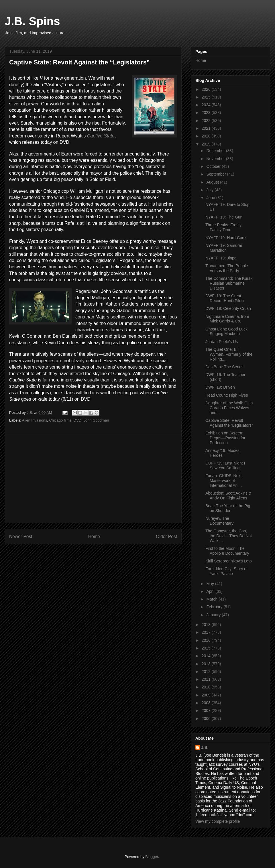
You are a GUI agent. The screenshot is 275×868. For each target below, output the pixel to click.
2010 (207, 687)
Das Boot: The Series (224, 367)
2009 (207, 695)
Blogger (152, 857)
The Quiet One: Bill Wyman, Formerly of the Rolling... (229, 354)
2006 (207, 719)
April (211, 591)
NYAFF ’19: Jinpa (221, 258)
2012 (207, 672)
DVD (77, 420)
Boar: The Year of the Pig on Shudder (228, 508)
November (216, 159)
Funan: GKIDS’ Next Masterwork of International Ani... (224, 481)
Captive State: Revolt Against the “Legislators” (229, 423)
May (211, 584)
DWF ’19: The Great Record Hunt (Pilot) (225, 298)
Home (94, 537)
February (215, 607)
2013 (207, 664)
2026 (207, 89)
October (214, 166)
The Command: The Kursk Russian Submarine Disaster (229, 283)
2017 (207, 632)
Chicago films (60, 420)
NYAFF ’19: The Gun (224, 217)
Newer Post (21, 537)
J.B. (205, 747)
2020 (207, 136)
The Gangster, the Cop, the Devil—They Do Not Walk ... (229, 536)
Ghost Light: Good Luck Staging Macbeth (226, 331)
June (211, 198)
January (214, 615)
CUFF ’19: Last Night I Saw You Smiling (225, 466)
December (216, 151)
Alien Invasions (35, 420)
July (210, 190)
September (217, 174)
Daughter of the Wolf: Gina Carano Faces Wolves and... (229, 408)
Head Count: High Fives (227, 395)
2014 (207, 656)
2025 (207, 97)
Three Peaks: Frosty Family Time (223, 227)
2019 (207, 144)
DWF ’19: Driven (220, 387)
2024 (207, 105)
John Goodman (96, 420)
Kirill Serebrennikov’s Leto (229, 561)
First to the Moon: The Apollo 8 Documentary (227, 551)
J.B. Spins (32, 21)
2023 (207, 113)
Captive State (101, 136)
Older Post (166, 537)
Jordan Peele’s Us (222, 342)
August (213, 182)
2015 (207, 648)
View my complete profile (218, 821)
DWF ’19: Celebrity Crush (228, 308)
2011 (207, 679)
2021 (207, 128)
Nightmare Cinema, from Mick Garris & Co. (227, 319)
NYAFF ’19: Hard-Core (226, 238)
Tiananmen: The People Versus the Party (227, 268)
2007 (207, 710)
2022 (207, 121)
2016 (207, 640)
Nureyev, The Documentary (219, 521)
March (212, 599)
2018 (207, 625)
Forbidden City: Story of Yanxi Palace (226, 571)
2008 (207, 703)
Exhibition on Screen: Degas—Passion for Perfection (225, 438)
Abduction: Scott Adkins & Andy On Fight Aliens (228, 496)
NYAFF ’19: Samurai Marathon (224, 248)
